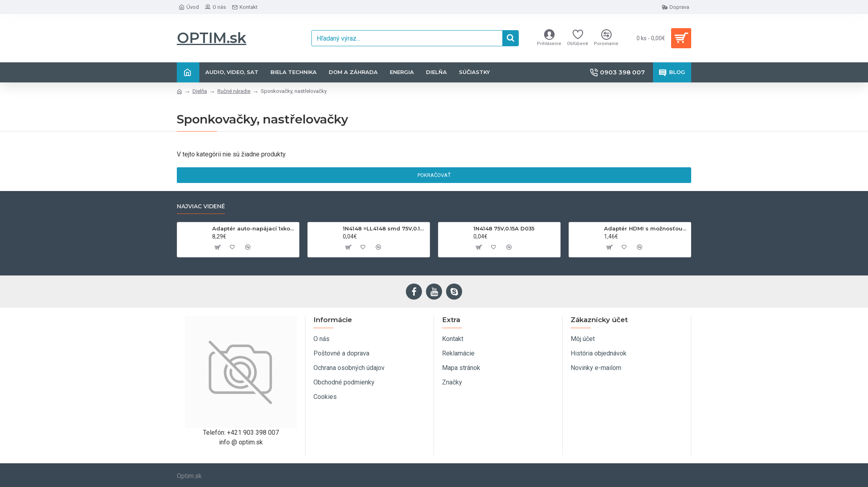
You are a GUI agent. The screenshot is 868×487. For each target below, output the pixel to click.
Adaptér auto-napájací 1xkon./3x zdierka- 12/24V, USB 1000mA (254, 228)
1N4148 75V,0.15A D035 (504, 228)
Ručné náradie (234, 91)
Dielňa (200, 91)
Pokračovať (434, 175)
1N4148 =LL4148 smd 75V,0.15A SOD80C (385, 228)
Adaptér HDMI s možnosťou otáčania (646, 228)
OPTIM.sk (212, 38)
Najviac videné (201, 207)
